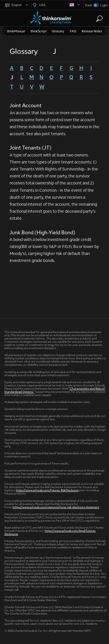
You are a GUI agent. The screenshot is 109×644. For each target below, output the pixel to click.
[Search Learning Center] (94, 19)
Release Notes (92, 31)
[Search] (99, 19)
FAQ (73, 31)
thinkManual (16, 31)
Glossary (58, 31)
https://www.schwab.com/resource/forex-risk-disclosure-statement (56, 507)
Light (104, 5)
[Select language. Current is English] (16, 5)
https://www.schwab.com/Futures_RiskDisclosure (47, 490)
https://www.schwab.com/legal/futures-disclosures (50, 532)
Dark (89, 5)
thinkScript (39, 31)
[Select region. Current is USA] (56, 5)
